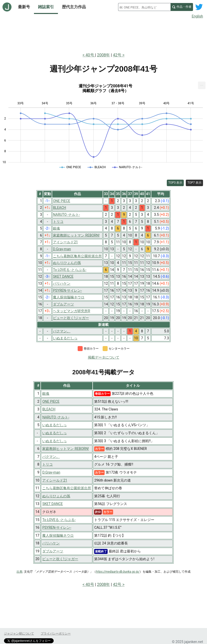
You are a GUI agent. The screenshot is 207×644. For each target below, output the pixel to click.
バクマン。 (51, 457)
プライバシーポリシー (56, 634)
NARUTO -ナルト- (56, 417)
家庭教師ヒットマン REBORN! (66, 449)
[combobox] (144, 7)
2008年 (103, 55)
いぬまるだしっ (54, 425)
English (197, 16)
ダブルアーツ (53, 551)
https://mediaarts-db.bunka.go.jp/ (118, 572)
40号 (90, 55)
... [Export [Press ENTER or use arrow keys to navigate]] (202, 84)
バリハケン (51, 543)
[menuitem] (202, 85)
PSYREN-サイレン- (57, 527)
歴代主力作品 (74, 7)
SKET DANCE (52, 504)
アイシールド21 (55, 480)
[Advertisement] (103, 34)
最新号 (24, 7)
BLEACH (49, 409)
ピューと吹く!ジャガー (60, 559)
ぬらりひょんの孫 (56, 496)
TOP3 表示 (175, 183)
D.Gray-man (51, 472)
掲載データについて (104, 357)
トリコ (47, 464)
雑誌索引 (46, 7)
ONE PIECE (51, 401)
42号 (117, 55)
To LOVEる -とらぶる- (59, 520)
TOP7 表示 (194, 183)
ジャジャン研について (19, 634)
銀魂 (46, 393)
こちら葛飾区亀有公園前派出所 (67, 488)
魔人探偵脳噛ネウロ (58, 535)
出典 (19, 572)
